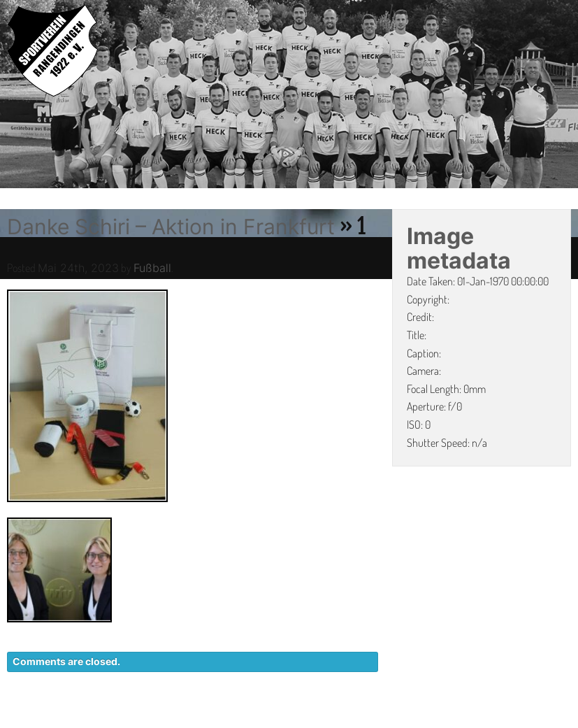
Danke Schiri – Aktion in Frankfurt (171, 227)
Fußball (152, 268)
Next (568, 96)
